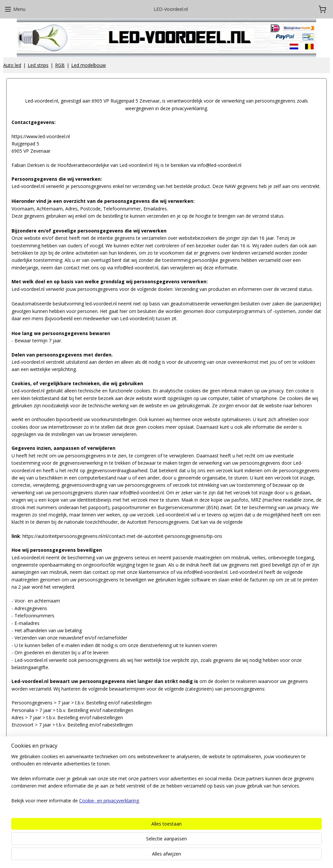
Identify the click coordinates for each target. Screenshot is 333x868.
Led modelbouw (89, 65)
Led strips (38, 65)
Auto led (12, 65)
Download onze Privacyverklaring (47, 739)
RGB (60, 65)
